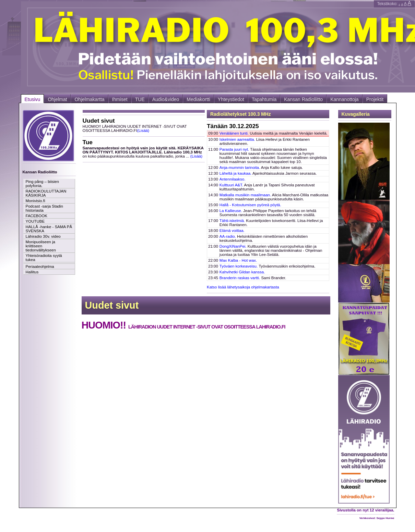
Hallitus (32, 272)
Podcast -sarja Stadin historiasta (44, 208)
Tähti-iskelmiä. (232, 221)
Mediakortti (198, 99)
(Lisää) (143, 131)
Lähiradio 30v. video (43, 236)
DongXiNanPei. (233, 246)
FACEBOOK (37, 216)
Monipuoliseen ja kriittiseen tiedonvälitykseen (41, 246)
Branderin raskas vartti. (240, 278)
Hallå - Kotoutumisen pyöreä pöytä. (250, 205)
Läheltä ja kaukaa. (235, 173)
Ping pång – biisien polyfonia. (42, 184)
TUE (140, 99)
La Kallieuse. (231, 211)
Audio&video (166, 99)
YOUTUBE (35, 221)
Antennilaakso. (233, 179)
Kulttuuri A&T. (231, 185)
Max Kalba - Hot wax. (238, 260)
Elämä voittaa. (232, 231)
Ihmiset (120, 99)
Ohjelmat (57, 99)
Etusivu (33, 99)
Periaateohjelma (40, 267)
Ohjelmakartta (89, 99)
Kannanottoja (345, 99)
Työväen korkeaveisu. (239, 266)
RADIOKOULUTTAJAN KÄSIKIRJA (46, 193)
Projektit (375, 99)
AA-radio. (228, 236)
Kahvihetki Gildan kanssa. (242, 272)
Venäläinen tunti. (234, 133)
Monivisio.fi (35, 201)
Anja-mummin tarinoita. (240, 168)
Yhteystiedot (231, 99)
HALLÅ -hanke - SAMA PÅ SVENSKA (49, 229)
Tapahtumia (264, 99)
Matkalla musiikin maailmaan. (245, 195)
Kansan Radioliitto (303, 99)
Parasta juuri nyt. (234, 149)
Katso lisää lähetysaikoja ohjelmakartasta (243, 287)
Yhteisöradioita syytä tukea (44, 258)
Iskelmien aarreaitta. (237, 139)
